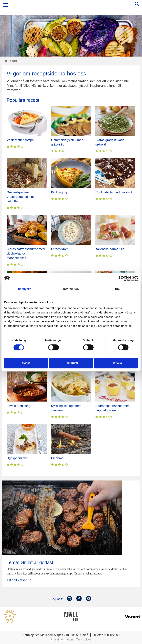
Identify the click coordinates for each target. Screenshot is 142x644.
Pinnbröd (57, 458)
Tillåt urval (71, 363)
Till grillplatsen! (19, 580)
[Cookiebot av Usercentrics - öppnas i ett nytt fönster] (122, 278)
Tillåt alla (116, 363)
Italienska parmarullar (110, 249)
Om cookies (84, 639)
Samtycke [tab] (25, 289)
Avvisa (26, 363)
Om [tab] (117, 289)
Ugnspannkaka (17, 458)
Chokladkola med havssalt (114, 192)
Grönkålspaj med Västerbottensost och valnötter (21, 197)
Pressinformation (62, 639)
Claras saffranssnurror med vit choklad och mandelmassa (26, 254)
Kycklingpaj (59, 192)
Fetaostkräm (60, 249)
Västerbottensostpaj (21, 140)
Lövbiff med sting (18, 406)
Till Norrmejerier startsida (71, 6)
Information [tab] (71, 289)
